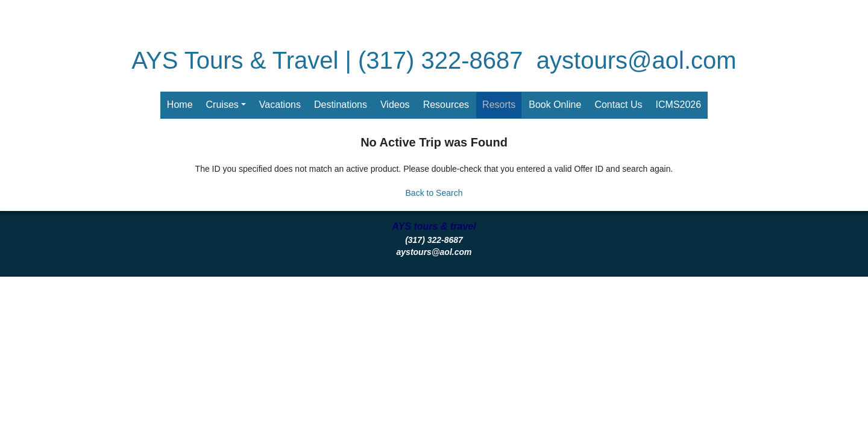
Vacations (280, 105)
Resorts (499, 105)
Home (180, 105)
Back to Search (434, 193)
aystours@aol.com (637, 60)
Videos (395, 105)
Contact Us (618, 105)
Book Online (555, 105)
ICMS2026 (679, 105)
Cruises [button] (222, 105)
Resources (446, 105)
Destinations (341, 105)
